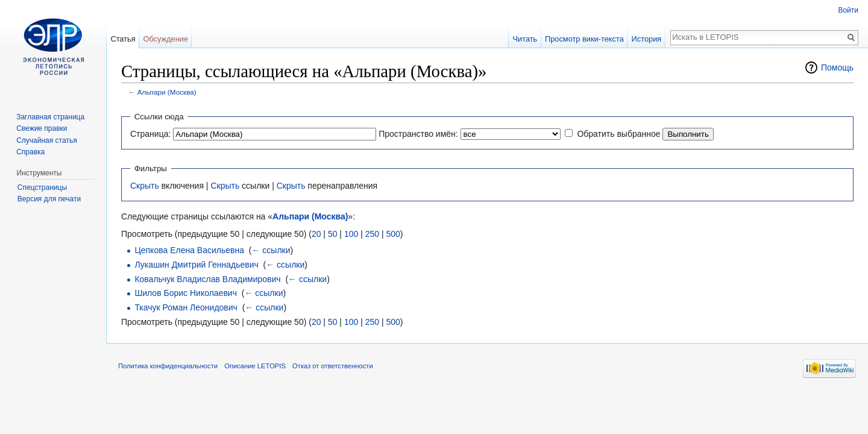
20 (316, 234)
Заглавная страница (50, 117)
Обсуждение (165, 39)
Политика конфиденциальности (168, 366)
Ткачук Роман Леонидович (186, 307)
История (647, 39)
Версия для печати (49, 199)
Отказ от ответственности (333, 366)
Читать (525, 39)
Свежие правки (42, 128)
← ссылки (271, 250)
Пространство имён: (418, 134)
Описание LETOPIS (255, 366)
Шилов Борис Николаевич (186, 293)
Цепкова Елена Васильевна (189, 250)
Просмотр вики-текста (584, 39)
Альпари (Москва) (167, 92)
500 (393, 234)
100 (351, 234)
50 (333, 234)
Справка (30, 152)
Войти (848, 10)
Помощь (837, 68)
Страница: (150, 134)
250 (372, 234)
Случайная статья (46, 140)
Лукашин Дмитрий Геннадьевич (196, 265)
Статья (123, 39)
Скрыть (145, 186)
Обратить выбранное (618, 134)
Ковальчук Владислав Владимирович (207, 279)
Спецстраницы (42, 187)
